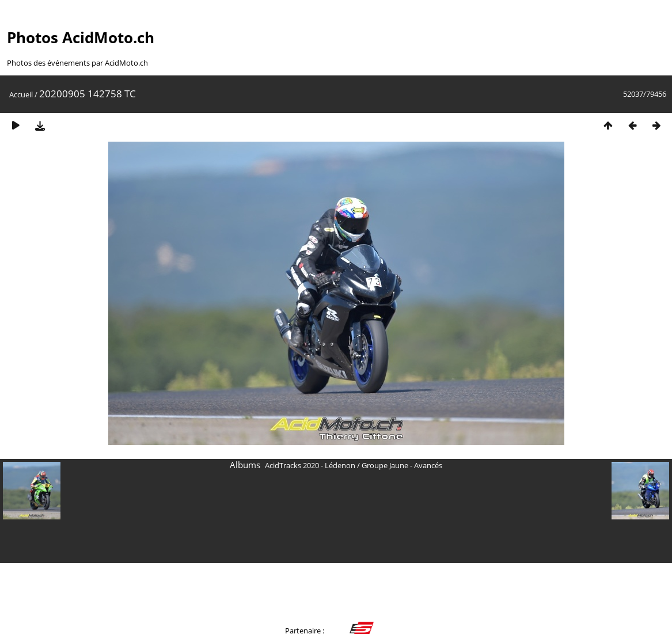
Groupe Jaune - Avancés (402, 465)
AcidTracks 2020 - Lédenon (310, 465)
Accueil (21, 94)
